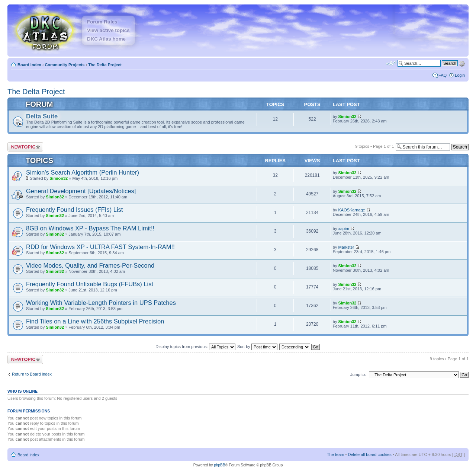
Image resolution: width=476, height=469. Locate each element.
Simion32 (347, 117)
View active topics (108, 30)
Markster (346, 247)
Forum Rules (102, 22)
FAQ (443, 75)
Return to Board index (32, 374)
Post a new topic (25, 147)
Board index (29, 65)
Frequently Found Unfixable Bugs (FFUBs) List (90, 284)
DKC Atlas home (106, 39)
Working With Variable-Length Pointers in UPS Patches (101, 303)
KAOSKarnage (351, 210)
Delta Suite (42, 116)
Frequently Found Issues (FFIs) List (74, 210)
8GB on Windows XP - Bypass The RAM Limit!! (90, 228)
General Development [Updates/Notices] (81, 191)
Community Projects (65, 65)
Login (460, 75)
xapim (343, 229)
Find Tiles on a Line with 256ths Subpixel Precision (95, 321)
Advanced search (462, 63)
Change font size (391, 63)
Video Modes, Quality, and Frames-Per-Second (90, 265)
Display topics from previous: (195, 347)
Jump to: (358, 374)
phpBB (219, 465)
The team (335, 454)
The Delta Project (105, 65)
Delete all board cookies (369, 454)
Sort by (257, 347)
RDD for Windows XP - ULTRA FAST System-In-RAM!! (100, 247)
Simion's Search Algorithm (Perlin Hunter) (83, 172)
